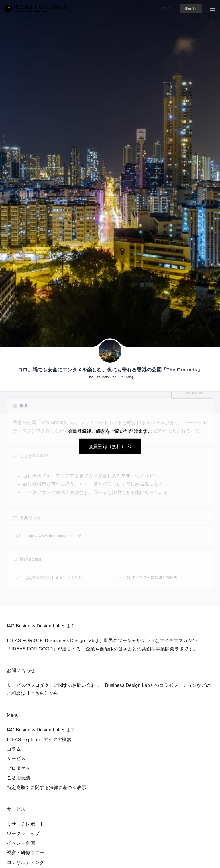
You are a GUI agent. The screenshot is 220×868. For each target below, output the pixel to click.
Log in (160, 8)
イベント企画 (21, 843)
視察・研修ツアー (26, 853)
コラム (14, 749)
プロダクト (19, 768)
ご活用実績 (19, 778)
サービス (16, 758)
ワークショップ (23, 833)
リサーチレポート (26, 824)
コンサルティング (26, 862)
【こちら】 (37, 693)
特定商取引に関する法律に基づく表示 (47, 787)
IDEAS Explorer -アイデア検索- (40, 740)
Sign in (188, 9)
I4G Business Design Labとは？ (41, 730)
